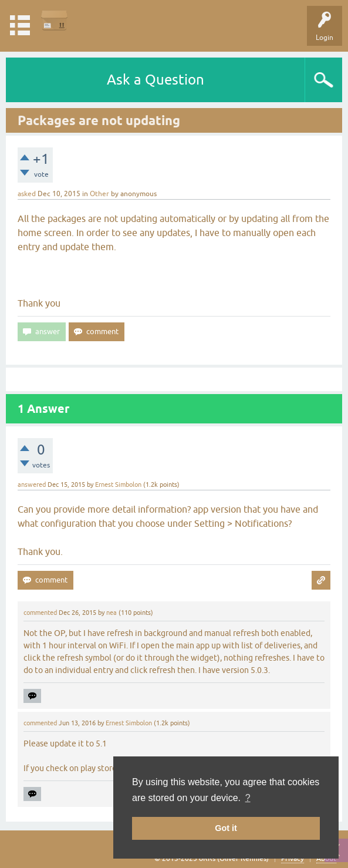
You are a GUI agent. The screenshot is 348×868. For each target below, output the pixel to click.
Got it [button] (226, 828)
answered (32, 485)
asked (27, 194)
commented (40, 613)
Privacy (293, 859)
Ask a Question (156, 80)
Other (99, 194)
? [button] (248, 798)
